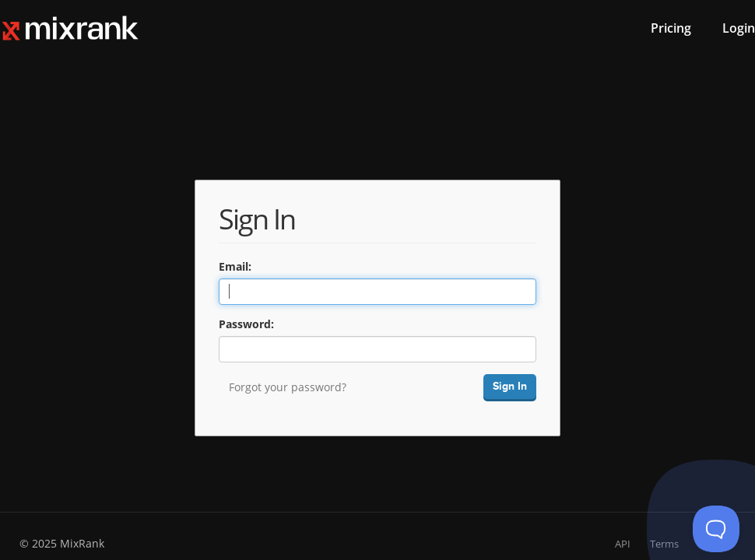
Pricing (671, 28)
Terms (664, 544)
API (623, 544)
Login (739, 28)
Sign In (510, 386)
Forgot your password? (288, 387)
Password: (246, 324)
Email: (235, 266)
